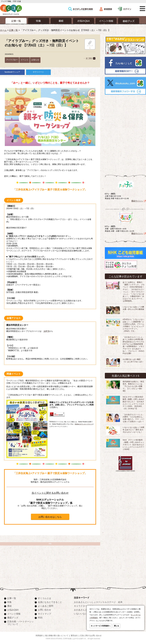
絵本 (120, 602)
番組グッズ (13, 618)
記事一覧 (13, 30)
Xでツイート (38, 72)
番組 (9, 606)
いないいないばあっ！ (85, 614)
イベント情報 (14, 614)
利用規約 (39, 636)
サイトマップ (44, 614)
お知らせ (35, 60)
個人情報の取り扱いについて (57, 636)
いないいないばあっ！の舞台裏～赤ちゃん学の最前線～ (133, 309)
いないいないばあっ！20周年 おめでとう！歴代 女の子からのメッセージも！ (133, 430)
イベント (25, 60)
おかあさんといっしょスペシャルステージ (95, 602)
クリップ (90, 44)
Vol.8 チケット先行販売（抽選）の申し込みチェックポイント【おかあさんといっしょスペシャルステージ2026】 (133, 445)
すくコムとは (44, 598)
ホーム (3, 30)
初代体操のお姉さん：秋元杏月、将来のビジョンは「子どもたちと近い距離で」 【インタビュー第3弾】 (133, 386)
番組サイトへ (137, 201)
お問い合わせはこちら (50, 517)
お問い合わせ (44, 610)
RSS (40, 618)
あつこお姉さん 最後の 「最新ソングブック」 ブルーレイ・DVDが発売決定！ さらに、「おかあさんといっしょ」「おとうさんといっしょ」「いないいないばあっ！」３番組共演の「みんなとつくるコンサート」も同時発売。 (134, 292)
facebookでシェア (12, 72)
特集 (9, 602)
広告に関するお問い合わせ (91, 636)
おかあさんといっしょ (85, 610)
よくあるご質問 (46, 606)
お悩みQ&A (13, 610)
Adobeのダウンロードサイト (84, 424)
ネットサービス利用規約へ (101, 626)
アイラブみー (12, 60)
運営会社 (74, 636)
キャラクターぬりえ (84, 606)
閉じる (116, 626)
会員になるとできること (50, 602)
